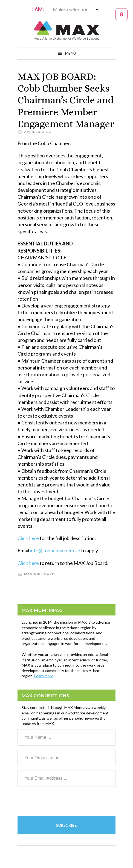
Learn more (44, 676)
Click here (28, 538)
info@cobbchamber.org (55, 550)
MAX (66, 31)
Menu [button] (71, 53)
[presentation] (59, 802)
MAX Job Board (39, 574)
